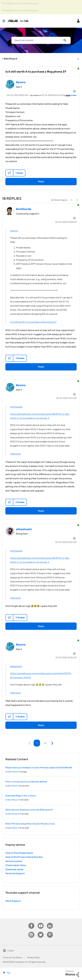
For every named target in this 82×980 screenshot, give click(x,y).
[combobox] (41, 40)
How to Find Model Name (19, 853)
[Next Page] (52, 743)
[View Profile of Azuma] (21, 82)
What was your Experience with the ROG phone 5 (29, 810)
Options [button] (78, 59)
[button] (9, 173)
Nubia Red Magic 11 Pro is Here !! (21, 796)
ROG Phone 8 (13, 772)
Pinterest (50, 932)
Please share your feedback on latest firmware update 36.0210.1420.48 (39, 768)
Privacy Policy (33, 958)
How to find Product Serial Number (24, 857)
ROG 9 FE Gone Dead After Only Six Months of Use (30, 824)
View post (15, 454)
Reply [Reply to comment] (41, 367)
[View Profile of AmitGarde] (24, 209)
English (11, 951)
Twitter (41, 932)
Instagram (31, 932)
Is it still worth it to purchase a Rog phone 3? (33, 322)
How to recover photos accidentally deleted (26, 782)
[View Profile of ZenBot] (73, 95)
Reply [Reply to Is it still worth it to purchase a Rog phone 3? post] (41, 182)
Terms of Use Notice (12, 958)
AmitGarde (16, 407)
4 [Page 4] (45, 743)
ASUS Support (13, 901)
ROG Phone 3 (11, 59)
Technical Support (15, 873)
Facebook (31, 923)
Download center (15, 869)
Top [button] (8, 973)
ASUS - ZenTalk (18, 21)
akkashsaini (16, 666)
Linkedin (50, 923)
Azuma (14, 231)
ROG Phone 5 (13, 814)
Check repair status (16, 865)
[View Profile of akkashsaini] (24, 529)
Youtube (41, 923)
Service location (14, 861)
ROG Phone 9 (13, 786)
